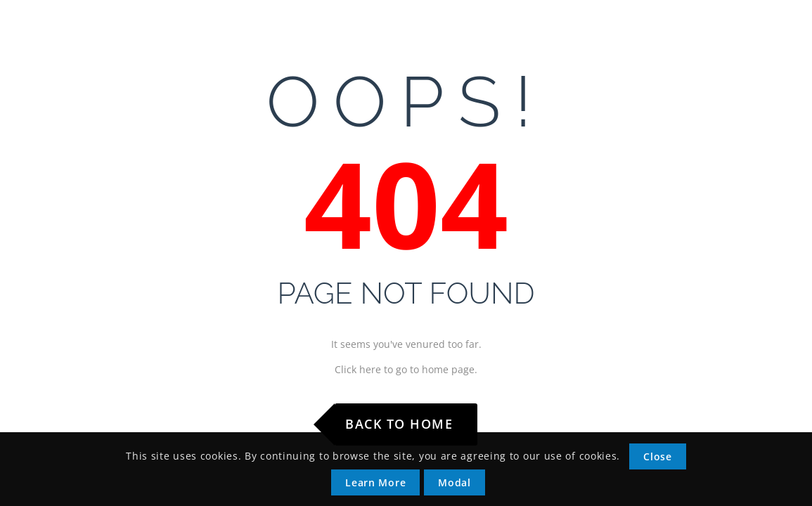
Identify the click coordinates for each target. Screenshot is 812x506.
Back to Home (399, 424)
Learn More (375, 482)
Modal (455, 482)
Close (658, 456)
